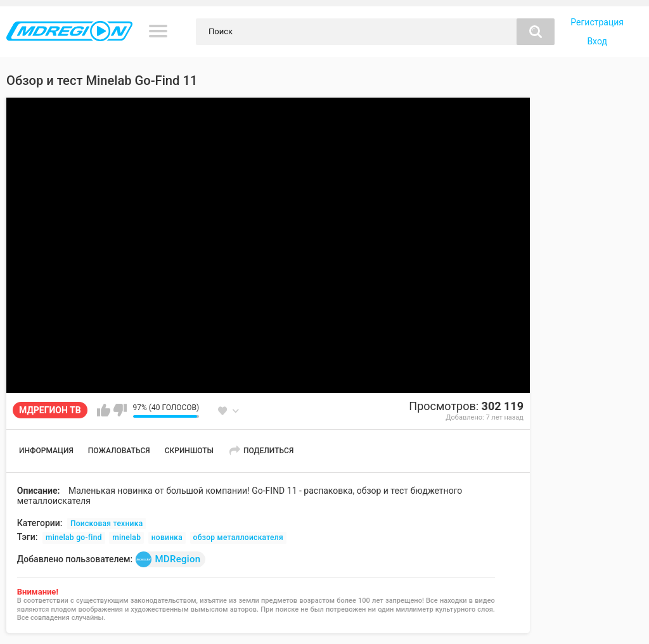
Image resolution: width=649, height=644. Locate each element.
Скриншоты (189, 451)
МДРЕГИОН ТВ (50, 410)
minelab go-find (74, 538)
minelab (126, 538)
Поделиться (268, 451)
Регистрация (597, 22)
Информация (46, 451)
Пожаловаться (119, 451)
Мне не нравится (120, 410)
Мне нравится (104, 410)
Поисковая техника (107, 524)
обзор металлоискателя (238, 538)
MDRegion (168, 559)
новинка (167, 538)
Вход (597, 41)
